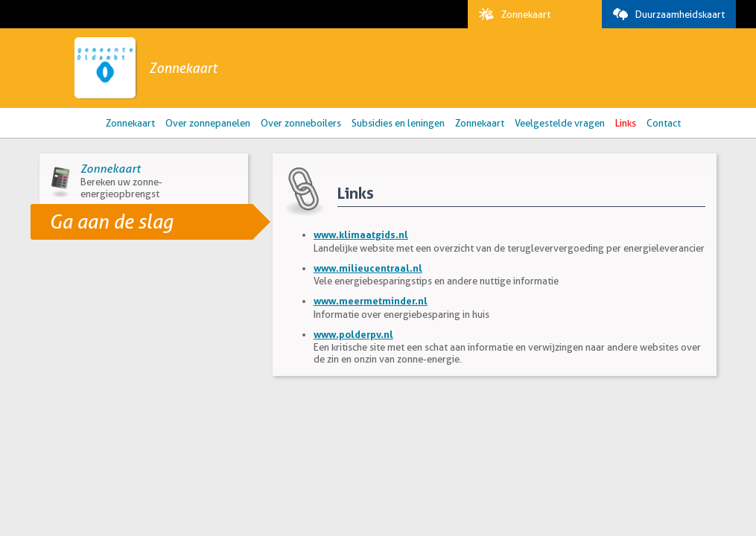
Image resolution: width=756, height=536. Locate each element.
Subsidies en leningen (398, 123)
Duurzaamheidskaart (665, 14)
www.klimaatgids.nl (361, 234)
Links (626, 123)
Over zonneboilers (301, 123)
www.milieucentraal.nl (368, 268)
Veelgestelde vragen (560, 123)
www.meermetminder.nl (371, 301)
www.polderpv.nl (353, 334)
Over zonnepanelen (208, 123)
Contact (664, 123)
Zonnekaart (511, 14)
